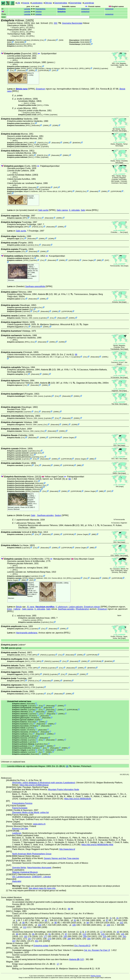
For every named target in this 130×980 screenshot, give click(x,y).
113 (84, 934)
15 (117, 918)
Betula (19, 607)
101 (121, 923)
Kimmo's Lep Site (20, 829)
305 (89, 939)
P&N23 (19, 40)
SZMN (55, 125)
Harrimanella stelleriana (27, 633)
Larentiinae (89, 3)
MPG (88, 68)
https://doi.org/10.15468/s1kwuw (34, 785)
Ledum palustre (76, 607)
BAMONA (77, 143)
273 (49, 939)
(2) (72, 68)
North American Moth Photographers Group (32, 854)
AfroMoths (35, 40)
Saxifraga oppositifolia (35, 286)
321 (109, 939)
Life (19, 3)
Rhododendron (82, 609)
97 (66, 934)
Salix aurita (43, 210)
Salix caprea (62, 210)
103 (40, 925)
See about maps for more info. (42, 888)
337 (14, 941)
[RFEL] (32, 28)
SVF (54, 70)
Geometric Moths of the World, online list (30, 812)
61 (75, 920)
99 (88, 923)
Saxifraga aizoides (45, 515)
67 (107, 920)
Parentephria (40, 9)
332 (56, 23)
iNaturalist (52, 40)
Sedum (58, 515)
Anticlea (38, 12)
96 (76, 355)
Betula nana (22, 89)
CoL (42, 40)
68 (70, 479)
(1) (56, 324)
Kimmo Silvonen (14, 509)
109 (108, 925)
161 (26, 936)
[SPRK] (23, 68)
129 (103, 934)
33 (118, 932)
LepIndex (26, 40)
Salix (83, 210)
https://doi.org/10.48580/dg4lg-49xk (97, 845)
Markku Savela (96, 976)
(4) (50, 191)
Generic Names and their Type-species (61, 858)
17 (101, 932)
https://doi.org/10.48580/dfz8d (78, 799)
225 (105, 936)
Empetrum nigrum (92, 607)
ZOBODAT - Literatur (42, 877)
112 (25, 927)
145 (123, 934)
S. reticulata (74, 210)
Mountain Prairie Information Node (64, 789)
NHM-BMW (19, 42)
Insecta (26, 3)
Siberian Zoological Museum (25, 872)
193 (65, 936)
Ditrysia (48, 3)
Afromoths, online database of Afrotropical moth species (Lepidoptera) (44, 783)
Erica (9, 609)
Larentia (27, 9)
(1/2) (45, 294)
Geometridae (76, 3)
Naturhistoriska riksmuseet (39, 868)
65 (33, 934)
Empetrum (40, 89)
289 (69, 939)
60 (46, 920)
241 (124, 936)
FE (25, 46)
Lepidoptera (37, 3)
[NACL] (22, 28)
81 (50, 934)
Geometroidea (61, 3)
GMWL (32, 70)
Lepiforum (17, 833)
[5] (54, 479)
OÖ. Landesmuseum (22, 877)
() (85, 9)
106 (74, 925)
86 (69, 909)
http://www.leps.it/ (67, 849)
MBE (9, 193)
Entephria (62, 9)
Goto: (45, 17)
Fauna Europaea (20, 808)
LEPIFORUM (44, 70)
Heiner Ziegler (88, 260)
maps (119, 67)
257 (30, 939)
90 (23, 923)
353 (37, 941)
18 (67, 766)
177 (45, 936)
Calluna (17, 609)
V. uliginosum (62, 607)
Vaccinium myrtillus (45, 607)
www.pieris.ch (39, 824)
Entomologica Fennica (22, 803)
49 (17, 934)
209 (85, 936)
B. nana (31, 607)
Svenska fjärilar (19, 868)
